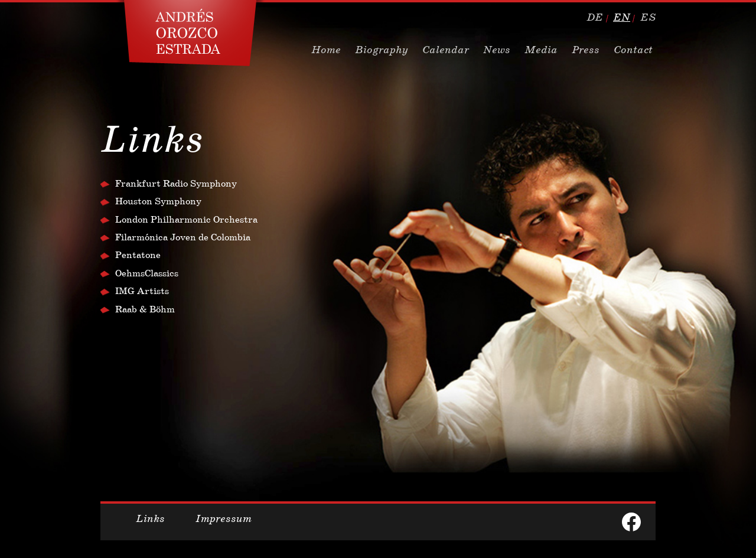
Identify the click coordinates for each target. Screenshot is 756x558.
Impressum (224, 518)
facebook (631, 522)
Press (586, 50)
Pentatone (138, 255)
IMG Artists (142, 291)
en (622, 17)
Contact (633, 50)
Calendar (446, 50)
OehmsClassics (147, 273)
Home (326, 50)
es (648, 17)
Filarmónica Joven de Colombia (183, 237)
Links (150, 518)
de (595, 17)
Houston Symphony (158, 201)
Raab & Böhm (145, 309)
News (497, 50)
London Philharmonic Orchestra (186, 219)
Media (541, 50)
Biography (382, 50)
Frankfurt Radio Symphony (176, 183)
